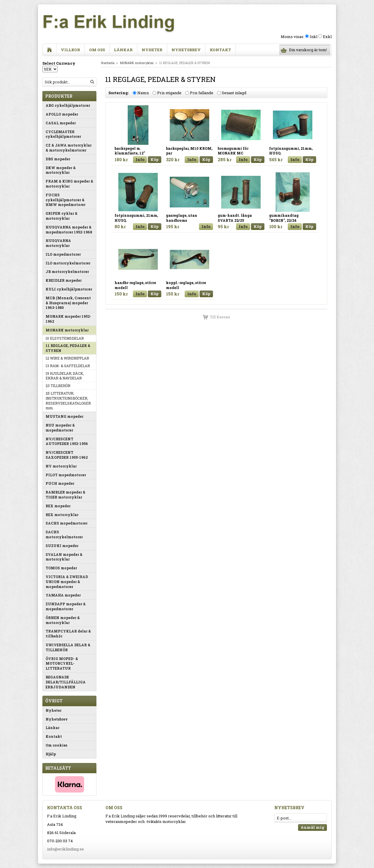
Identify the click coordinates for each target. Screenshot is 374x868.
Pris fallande (202, 93)
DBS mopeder (58, 159)
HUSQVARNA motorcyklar (58, 243)
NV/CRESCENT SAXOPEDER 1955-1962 (67, 455)
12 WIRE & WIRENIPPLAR (67, 358)
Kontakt (220, 50)
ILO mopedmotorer (63, 254)
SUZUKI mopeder (62, 546)
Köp (155, 159)
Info (140, 159)
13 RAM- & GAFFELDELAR (68, 366)
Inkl (314, 37)
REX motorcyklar (62, 515)
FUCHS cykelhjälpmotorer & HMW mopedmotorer (65, 200)
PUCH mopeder (60, 483)
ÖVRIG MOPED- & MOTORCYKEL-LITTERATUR (62, 664)
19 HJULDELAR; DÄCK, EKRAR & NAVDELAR (65, 376)
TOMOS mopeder (61, 568)
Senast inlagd (234, 93)
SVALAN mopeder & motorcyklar (64, 557)
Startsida (108, 63)
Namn (143, 93)
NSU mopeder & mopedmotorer (60, 428)
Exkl (327, 37)
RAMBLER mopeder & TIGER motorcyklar (65, 495)
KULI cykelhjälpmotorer (69, 289)
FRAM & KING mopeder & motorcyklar (69, 184)
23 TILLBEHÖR (58, 386)
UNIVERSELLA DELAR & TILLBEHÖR (68, 647)
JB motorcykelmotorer (67, 271)
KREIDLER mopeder (64, 280)
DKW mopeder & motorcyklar (61, 170)
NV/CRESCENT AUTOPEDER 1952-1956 (67, 441)
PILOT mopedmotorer (66, 475)
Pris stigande (169, 93)
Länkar (123, 50)
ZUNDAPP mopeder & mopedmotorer (66, 606)
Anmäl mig (312, 827)
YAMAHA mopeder (63, 595)
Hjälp (51, 754)
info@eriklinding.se (65, 849)
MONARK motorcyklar (67, 330)
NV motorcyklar (61, 466)
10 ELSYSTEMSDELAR (65, 338)
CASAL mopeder (61, 123)
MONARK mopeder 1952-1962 (68, 319)
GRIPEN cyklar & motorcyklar (62, 216)
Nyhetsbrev (186, 50)
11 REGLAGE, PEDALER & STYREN (68, 348)
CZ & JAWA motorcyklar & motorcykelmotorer (69, 148)
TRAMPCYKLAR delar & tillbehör (68, 634)
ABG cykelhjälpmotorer (68, 105)
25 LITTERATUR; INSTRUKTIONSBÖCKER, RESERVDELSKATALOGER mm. (68, 401)
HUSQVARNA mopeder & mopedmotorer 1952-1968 (69, 230)
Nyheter (152, 50)
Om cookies (56, 745)
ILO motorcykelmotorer (68, 263)
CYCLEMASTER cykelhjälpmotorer (63, 134)
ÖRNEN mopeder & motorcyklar (63, 620)
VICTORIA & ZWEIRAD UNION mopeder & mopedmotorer (67, 582)
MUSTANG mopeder (64, 416)
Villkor (70, 50)
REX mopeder (58, 506)
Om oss (97, 50)
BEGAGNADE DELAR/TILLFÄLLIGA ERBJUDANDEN (66, 682)
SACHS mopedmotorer (66, 523)
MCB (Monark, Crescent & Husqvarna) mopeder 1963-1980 (68, 303)
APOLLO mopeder (62, 114)
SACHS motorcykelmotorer (64, 534)
